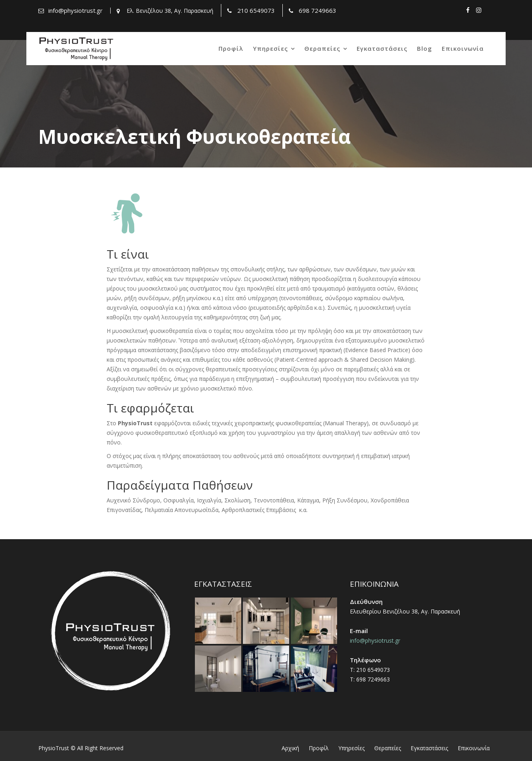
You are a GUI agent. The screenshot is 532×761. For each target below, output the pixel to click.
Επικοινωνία (463, 48)
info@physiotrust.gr (75, 10)
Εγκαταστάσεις (382, 48)
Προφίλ (231, 48)
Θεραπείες (322, 48)
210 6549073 (256, 10)
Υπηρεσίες (270, 48)
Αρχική (290, 748)
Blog (425, 48)
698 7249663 (318, 10)
